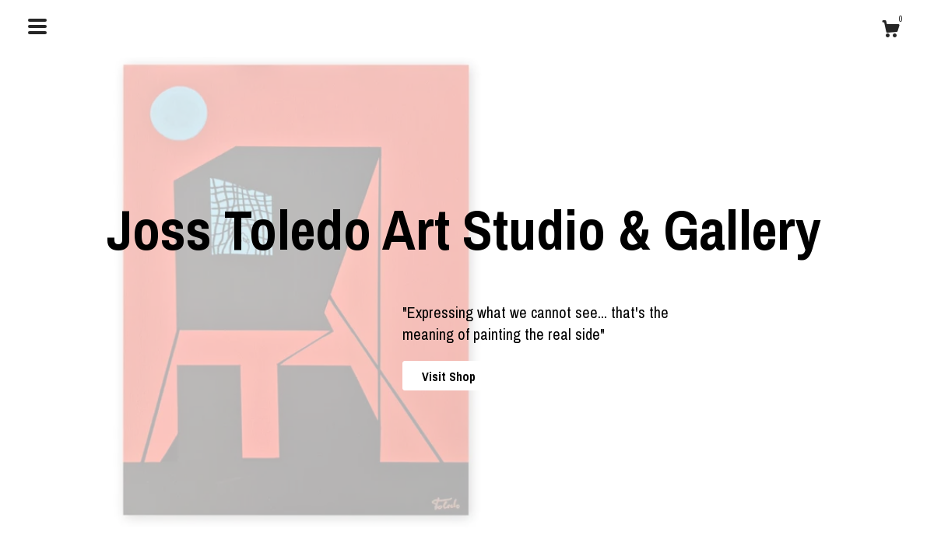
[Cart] (890, 31)
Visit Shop (449, 376)
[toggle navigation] (37, 26)
